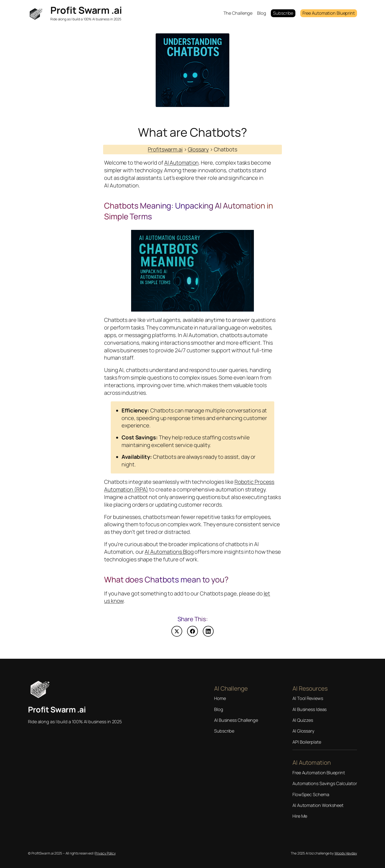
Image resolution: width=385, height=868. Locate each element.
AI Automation (182, 163)
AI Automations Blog (169, 552)
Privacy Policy (105, 853)
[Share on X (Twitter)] (177, 631)
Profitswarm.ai (165, 149)
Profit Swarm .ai (86, 10)
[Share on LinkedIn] (208, 631)
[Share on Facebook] (192, 631)
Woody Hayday (346, 853)
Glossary (198, 149)
